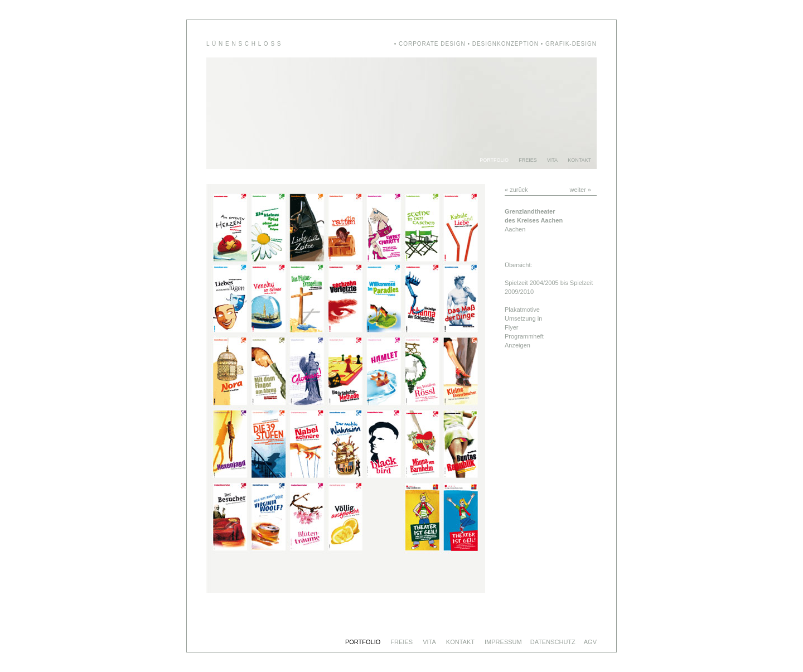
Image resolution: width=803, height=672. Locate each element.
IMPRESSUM (503, 642)
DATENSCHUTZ (553, 642)
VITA (552, 160)
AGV (590, 642)
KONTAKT (579, 160)
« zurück (516, 190)
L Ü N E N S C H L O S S (244, 44)
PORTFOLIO (494, 160)
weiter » (580, 190)
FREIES (528, 160)
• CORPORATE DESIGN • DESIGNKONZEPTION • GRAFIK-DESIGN (495, 44)
